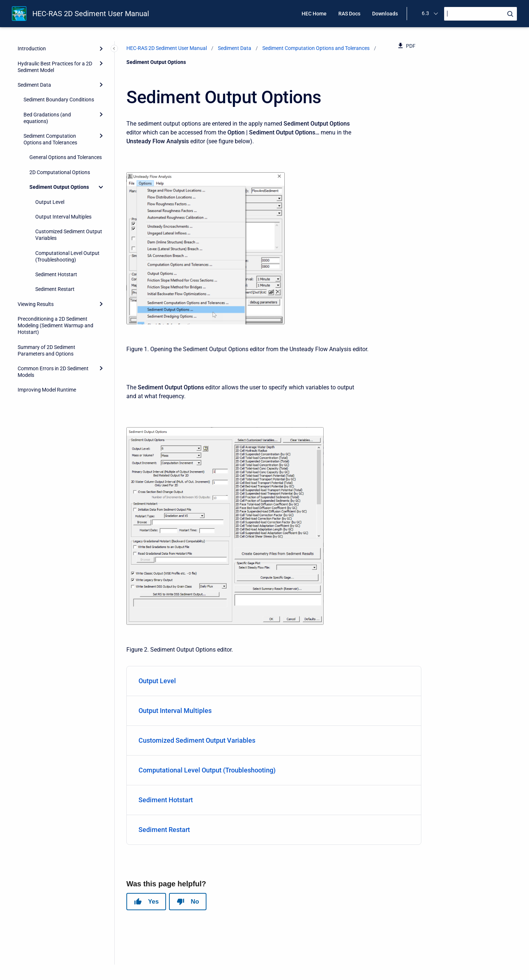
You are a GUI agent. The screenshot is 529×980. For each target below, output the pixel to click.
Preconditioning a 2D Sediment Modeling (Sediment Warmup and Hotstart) (55, 325)
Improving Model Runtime (47, 390)
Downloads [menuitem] (385, 14)
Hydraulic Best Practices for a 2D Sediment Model (55, 67)
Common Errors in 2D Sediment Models (53, 372)
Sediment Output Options (59, 187)
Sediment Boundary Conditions (59, 100)
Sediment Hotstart (56, 274)
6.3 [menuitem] (425, 13)
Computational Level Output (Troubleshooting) (67, 256)
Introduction (32, 48)
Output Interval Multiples (63, 217)
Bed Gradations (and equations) (47, 118)
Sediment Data (34, 85)
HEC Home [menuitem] (314, 14)
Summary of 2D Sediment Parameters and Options (46, 350)
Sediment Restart (55, 289)
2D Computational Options (60, 172)
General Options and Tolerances (66, 157)
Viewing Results (36, 304)
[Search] (481, 14)
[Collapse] (101, 187)
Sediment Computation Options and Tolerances (50, 139)
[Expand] (101, 48)
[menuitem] (274, 681)
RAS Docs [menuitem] (349, 14)
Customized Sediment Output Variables (69, 235)
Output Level (50, 202)
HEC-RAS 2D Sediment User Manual (91, 14)
